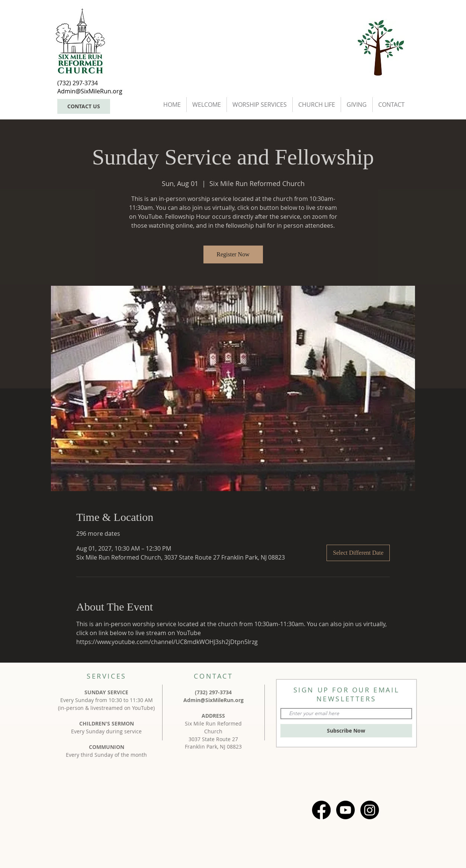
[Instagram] (370, 810)
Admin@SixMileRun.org (213, 700)
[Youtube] (346, 810)
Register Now (233, 254)
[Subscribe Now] (346, 731)
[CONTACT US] (84, 106)
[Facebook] (321, 810)
